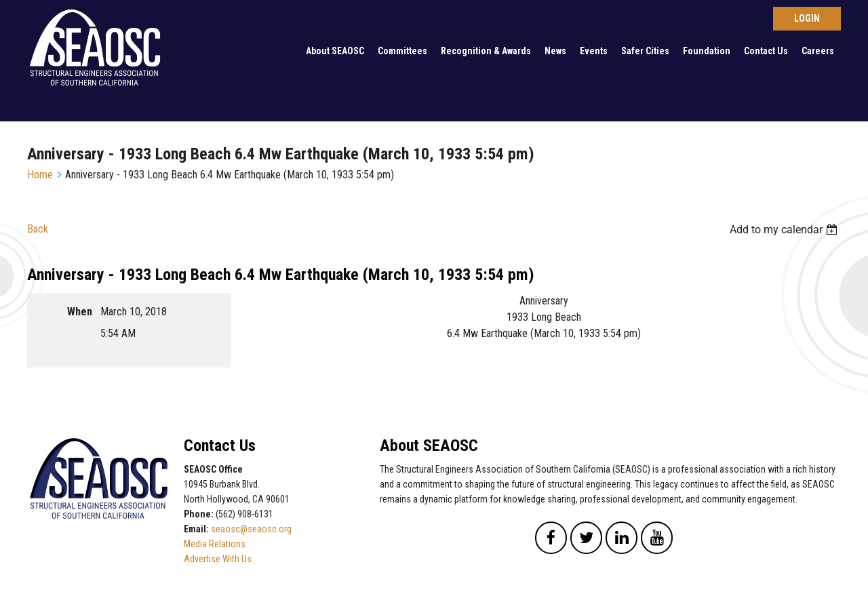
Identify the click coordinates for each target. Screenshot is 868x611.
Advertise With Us (218, 559)
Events (594, 51)
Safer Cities (645, 51)
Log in (807, 19)
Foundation (707, 51)
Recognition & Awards (486, 51)
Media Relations (215, 544)
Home (40, 175)
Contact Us (766, 51)
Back (38, 229)
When (80, 312)
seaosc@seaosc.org (251, 529)
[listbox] (785, 230)
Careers (818, 51)
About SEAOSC (335, 51)
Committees (402, 51)
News (555, 51)
